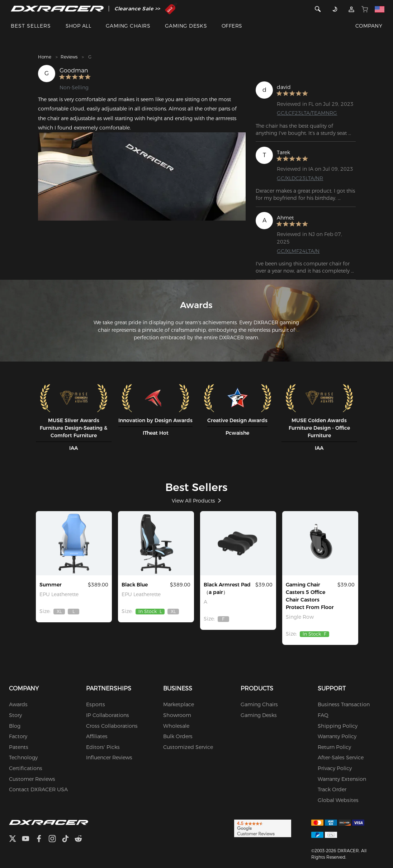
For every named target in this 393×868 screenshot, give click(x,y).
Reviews (69, 57)
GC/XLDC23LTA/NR (300, 178)
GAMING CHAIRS (128, 26)
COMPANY (369, 26)
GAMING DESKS (186, 26)
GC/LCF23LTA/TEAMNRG (307, 113)
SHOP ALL (79, 26)
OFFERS (232, 26)
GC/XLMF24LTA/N (298, 251)
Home (45, 57)
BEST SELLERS (31, 26)
